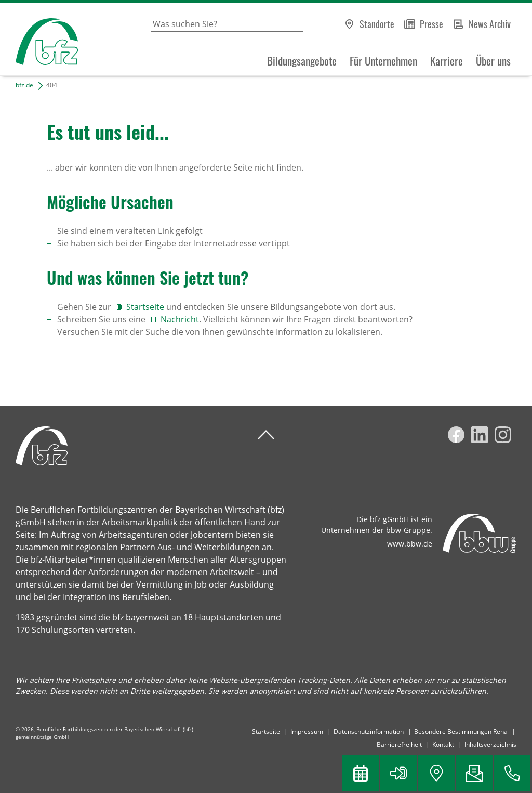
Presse (431, 24)
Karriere (447, 61)
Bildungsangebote (302, 61)
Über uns (493, 61)
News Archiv (490, 24)
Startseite (146, 307)
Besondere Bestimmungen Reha (461, 731)
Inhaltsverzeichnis (490, 744)
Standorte (377, 24)
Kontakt (443, 744)
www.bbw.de (410, 544)
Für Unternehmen (383, 61)
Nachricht (180, 319)
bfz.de (24, 85)
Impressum (307, 731)
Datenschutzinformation (369, 731)
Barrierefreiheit (399, 744)
